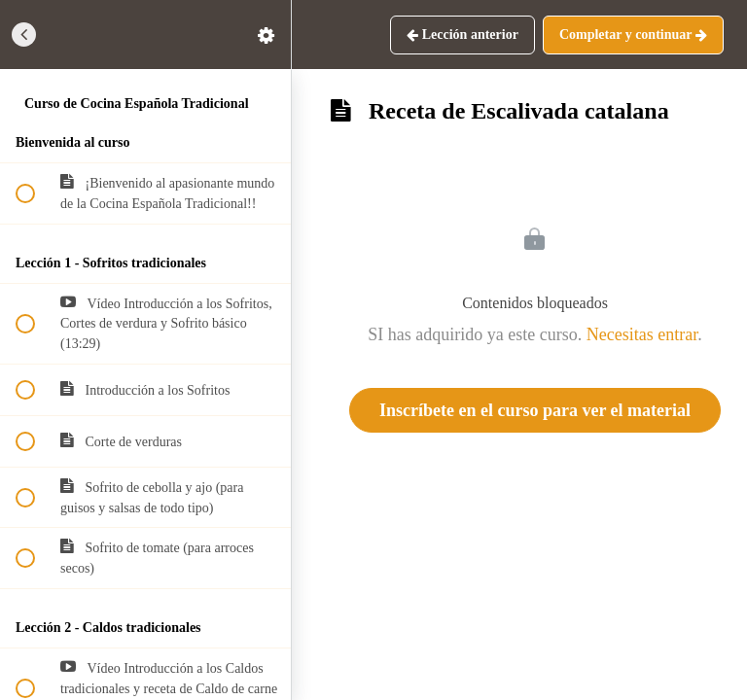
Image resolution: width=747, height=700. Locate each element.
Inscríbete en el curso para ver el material (535, 410)
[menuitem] (267, 35)
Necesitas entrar (642, 334)
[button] (24, 35)
